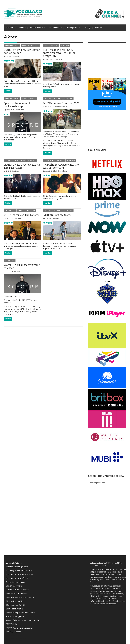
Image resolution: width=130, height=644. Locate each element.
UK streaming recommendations (21, 613)
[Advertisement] (107, 62)
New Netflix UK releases (17, 594)
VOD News (10, 261)
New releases (54, 28)
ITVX (47, 45)
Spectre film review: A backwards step (17, 105)
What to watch (36, 28)
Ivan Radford (17, 56)
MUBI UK (58, 99)
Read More (8, 91)
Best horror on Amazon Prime (19, 574)
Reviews (10, 28)
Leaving (87, 28)
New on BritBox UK (15, 609)
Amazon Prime (12, 45)
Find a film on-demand (16, 582)
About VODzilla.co (14, 563)
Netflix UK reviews (14, 586)
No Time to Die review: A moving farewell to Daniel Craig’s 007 (59, 53)
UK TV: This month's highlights (19, 628)
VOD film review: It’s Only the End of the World (61, 166)
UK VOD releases (14, 632)
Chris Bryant (16, 171)
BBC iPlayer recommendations (19, 571)
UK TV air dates (13, 624)
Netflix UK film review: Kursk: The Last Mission (22, 166)
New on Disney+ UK (15, 601)
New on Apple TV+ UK (16, 605)
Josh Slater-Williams (61, 171)
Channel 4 (50, 160)
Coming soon (72, 28)
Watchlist (99, 28)
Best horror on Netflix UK (17, 578)
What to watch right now (17, 567)
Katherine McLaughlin (60, 107)
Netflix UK (20, 160)
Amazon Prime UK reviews (18, 590)
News (22, 28)
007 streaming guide (15, 617)
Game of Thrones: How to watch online (23, 620)
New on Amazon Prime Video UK (20, 597)
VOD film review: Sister (57, 215)
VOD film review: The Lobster (21, 215)
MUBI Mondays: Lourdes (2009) (62, 103)
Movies (25, 45)
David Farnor (59, 59)
